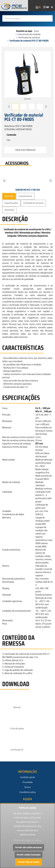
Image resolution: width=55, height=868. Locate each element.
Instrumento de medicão (29, 34)
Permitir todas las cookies (29, 862)
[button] (9, 107)
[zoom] (27, 76)
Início (36, 31)
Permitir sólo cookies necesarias (29, 847)
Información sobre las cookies (28, 840)
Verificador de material (29, 37)
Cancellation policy (27, 792)
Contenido (11, 135)
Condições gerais (28, 777)
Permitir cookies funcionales (29, 855)
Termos (27, 787)
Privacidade (27, 782)
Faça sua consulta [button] (25, 150)
